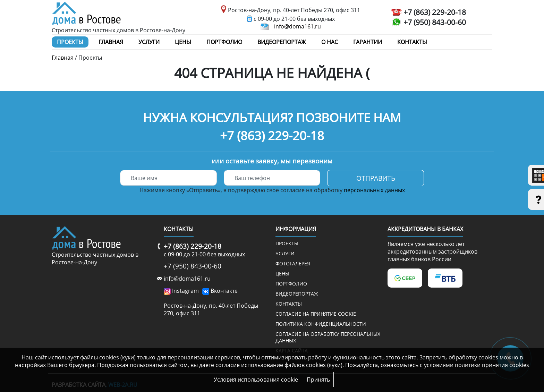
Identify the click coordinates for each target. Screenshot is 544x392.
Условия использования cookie (256, 380)
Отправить (376, 178)
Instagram (185, 291)
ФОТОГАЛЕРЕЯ (293, 263)
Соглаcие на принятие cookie (316, 314)
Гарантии (368, 42)
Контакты (412, 42)
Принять (318, 380)
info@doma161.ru (297, 26)
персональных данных (374, 190)
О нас (330, 42)
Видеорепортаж (282, 42)
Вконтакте (224, 291)
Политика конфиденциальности (321, 324)
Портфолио (224, 42)
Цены (183, 42)
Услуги (149, 42)
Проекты (70, 42)
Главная (111, 42)
